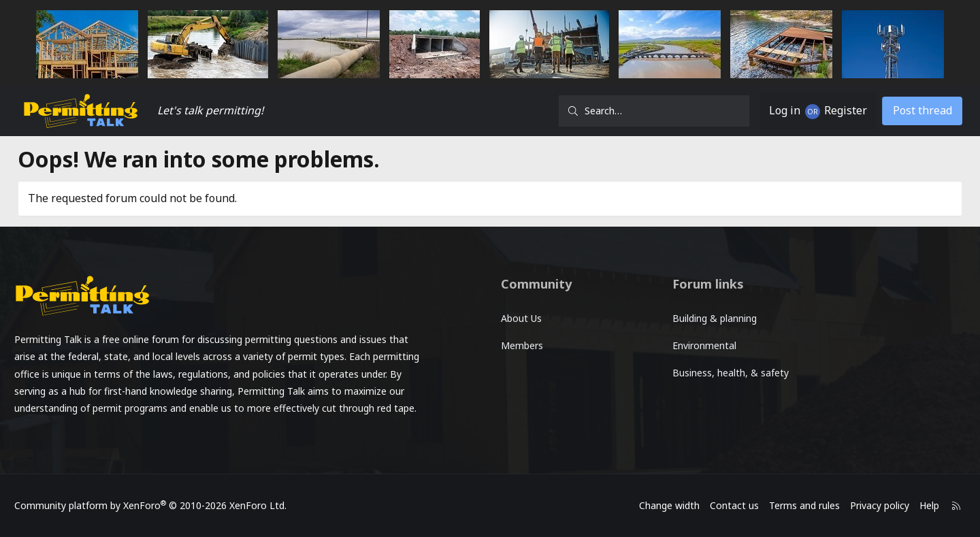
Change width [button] (642, 505)
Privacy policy (852, 505)
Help (902, 505)
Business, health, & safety (720, 373)
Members (522, 345)
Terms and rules (777, 505)
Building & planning (704, 318)
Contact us (707, 505)
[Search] (634, 111)
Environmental (694, 345)
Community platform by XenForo (178, 505)
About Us (521, 318)
